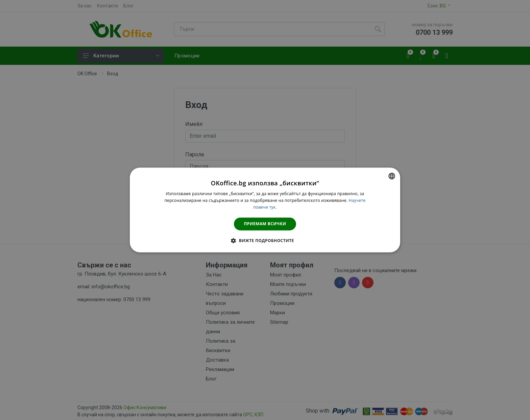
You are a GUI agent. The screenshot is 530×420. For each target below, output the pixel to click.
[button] (265, 241)
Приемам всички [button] (265, 224)
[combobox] (392, 176)
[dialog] (265, 210)
